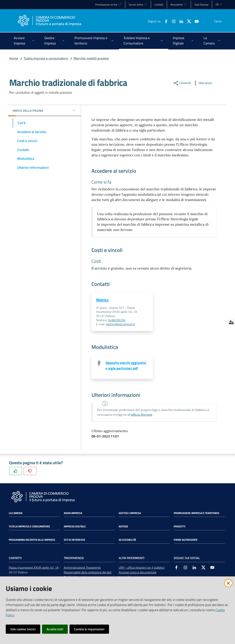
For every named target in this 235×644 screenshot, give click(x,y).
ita (219, 4)
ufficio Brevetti (142, 415)
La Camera (16, 514)
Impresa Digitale (75, 527)
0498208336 (117, 320)
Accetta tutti (55, 629)
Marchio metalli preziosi (91, 58)
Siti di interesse (74, 540)
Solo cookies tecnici (23, 629)
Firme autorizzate (186, 540)
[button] (221, 21)
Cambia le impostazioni (89, 629)
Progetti (180, 527)
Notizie (123, 527)
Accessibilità (127, 540)
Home (14, 58)
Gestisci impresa (130, 514)
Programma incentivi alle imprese (32, 540)
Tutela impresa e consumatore (46, 58)
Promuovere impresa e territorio (196, 514)
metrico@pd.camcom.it (120, 324)
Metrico (102, 300)
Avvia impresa (73, 514)
